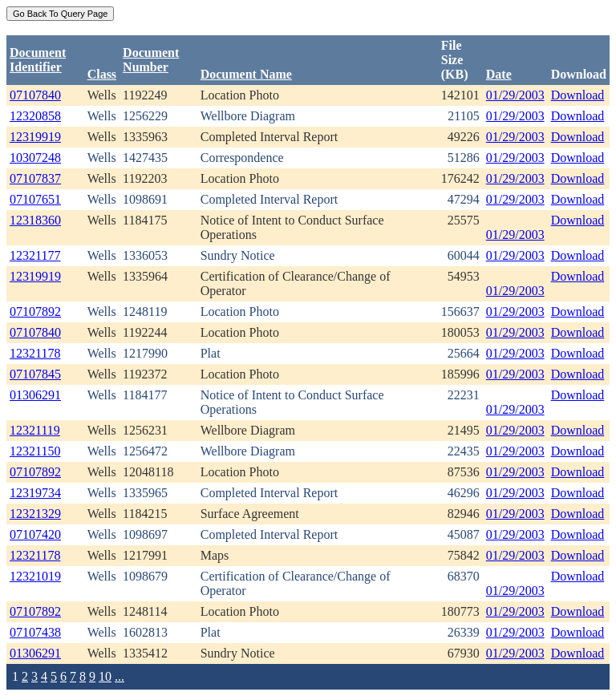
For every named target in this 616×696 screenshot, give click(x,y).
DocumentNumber (151, 60)
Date (499, 74)
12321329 (35, 514)
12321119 (35, 430)
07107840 (35, 95)
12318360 (35, 220)
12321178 (35, 353)
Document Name (246, 74)
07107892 (35, 312)
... (120, 676)
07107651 (35, 199)
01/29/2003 (515, 95)
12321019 (35, 576)
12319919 (35, 137)
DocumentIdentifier (38, 60)
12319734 (35, 493)
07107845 (35, 374)
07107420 (35, 534)
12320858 (35, 116)
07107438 (35, 632)
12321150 (35, 451)
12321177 (35, 255)
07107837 (35, 178)
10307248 (35, 158)
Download (578, 95)
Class (102, 74)
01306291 (35, 395)
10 (105, 676)
